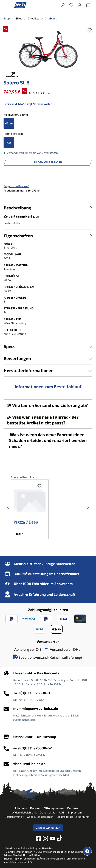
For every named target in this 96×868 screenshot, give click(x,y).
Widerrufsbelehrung (24, 812)
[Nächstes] (88, 507)
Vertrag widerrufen (48, 828)
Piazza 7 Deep (26, 522)
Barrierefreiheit (14, 817)
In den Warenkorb (48, 162)
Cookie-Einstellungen (40, 817)
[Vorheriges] (8, 507)
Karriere (72, 808)
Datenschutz (48, 812)
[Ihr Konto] (80, 5)
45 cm (9, 123)
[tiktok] (60, 839)
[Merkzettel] (71, 5)
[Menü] (8, 5)
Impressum (75, 812)
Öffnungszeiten (54, 808)
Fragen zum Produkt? (16, 186)
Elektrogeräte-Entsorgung (73, 817)
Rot (9, 142)
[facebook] (38, 839)
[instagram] (45, 839)
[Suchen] (63, 5)
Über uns (21, 808)
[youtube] (52, 839)
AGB (62, 812)
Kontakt (35, 808)
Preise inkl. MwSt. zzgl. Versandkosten (28, 104)
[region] (48, 48)
